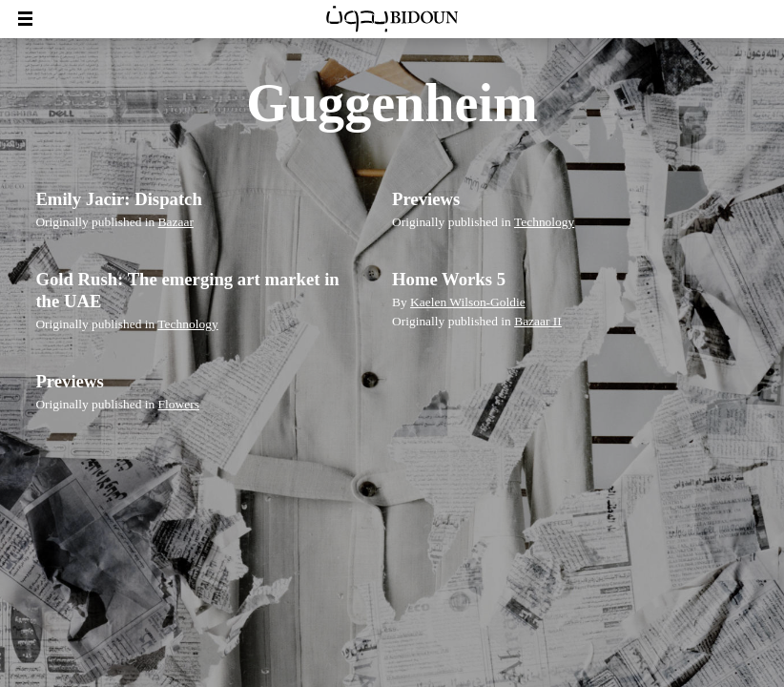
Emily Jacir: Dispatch (118, 199)
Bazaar (176, 222)
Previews (426, 199)
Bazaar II (538, 321)
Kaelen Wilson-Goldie (468, 302)
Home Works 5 (449, 279)
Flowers (179, 404)
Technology (544, 222)
